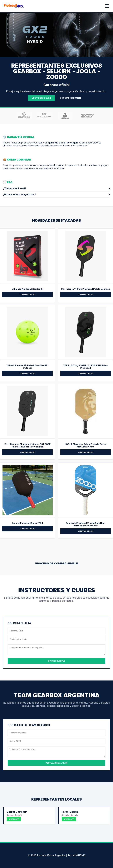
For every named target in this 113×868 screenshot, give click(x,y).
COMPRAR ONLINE (28, 294)
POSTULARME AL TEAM (56, 763)
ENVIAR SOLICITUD (57, 661)
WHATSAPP (14, 819)
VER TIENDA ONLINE (42, 98)
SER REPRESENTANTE (71, 98)
